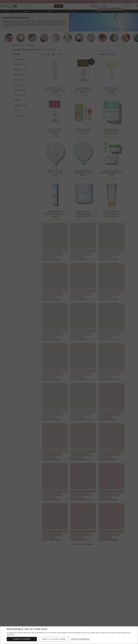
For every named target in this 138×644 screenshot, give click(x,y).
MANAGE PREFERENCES (81, 639)
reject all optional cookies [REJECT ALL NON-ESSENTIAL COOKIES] (54, 639)
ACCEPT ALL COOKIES (22, 639)
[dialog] (69, 635)
